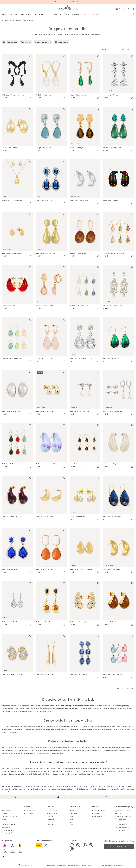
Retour (4, 819)
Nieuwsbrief (6, 827)
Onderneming (97, 816)
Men (67, 14)
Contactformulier (30, 811)
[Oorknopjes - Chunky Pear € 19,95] (119, 552)
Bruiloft (58, 14)
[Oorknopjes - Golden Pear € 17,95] (51, 394)
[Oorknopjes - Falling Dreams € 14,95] (17, 604)
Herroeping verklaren (122, 827)
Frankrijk (73, 816)
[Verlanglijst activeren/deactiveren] (30, 56)
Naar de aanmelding (119, 847)
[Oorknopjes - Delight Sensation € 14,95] (17, 235)
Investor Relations (98, 811)
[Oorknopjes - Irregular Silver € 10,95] (17, 394)
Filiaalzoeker (29, 813)
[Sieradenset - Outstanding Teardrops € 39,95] (17, 183)
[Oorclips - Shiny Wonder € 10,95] (17, 130)
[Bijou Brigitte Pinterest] (91, 845)
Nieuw (4, 14)
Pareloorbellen (52, 811)
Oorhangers (51, 822)
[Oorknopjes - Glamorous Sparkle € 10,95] (85, 341)
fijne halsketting (59, 768)
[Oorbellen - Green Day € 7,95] (119, 341)
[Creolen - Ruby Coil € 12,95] (17, 288)
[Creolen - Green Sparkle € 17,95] (85, 77)
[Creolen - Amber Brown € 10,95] (119, 604)
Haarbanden (51, 819)
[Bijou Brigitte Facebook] (85, 845)
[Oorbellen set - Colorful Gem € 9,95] (17, 341)
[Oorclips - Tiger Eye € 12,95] (85, 130)
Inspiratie (76, 14)
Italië (71, 819)
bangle (38, 774)
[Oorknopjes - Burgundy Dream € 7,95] (17, 499)
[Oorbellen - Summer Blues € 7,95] (119, 499)
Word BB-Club (7, 811)
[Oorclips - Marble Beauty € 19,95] (85, 235)
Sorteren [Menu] (125, 50)
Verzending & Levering (9, 816)
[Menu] (102, 50)
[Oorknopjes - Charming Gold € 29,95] (51, 235)
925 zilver (39, 14)
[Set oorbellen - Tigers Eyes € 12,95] (85, 446)
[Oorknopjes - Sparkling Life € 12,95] (85, 604)
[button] (124, 9)
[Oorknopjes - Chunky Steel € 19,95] (85, 183)
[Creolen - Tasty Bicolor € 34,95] (85, 499)
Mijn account (6, 822)
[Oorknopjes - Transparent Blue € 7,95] (51, 446)
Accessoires (26, 14)
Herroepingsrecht (121, 824)
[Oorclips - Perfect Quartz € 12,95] (51, 288)
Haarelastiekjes (52, 813)
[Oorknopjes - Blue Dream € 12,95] (85, 657)
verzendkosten (74, 865)
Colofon (118, 822)
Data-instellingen (121, 830)
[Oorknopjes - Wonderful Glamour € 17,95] (17, 657)
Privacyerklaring (120, 819)
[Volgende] (132, 689)
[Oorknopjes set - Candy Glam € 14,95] (119, 657)
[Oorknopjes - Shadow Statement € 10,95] (17, 77)
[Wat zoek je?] (113, 14)
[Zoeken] (134, 14)
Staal (49, 14)
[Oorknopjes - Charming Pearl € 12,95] (85, 394)
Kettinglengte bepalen (9, 833)
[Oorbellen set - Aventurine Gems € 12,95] (17, 446)
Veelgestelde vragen (8, 824)
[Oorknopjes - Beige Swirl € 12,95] (119, 446)
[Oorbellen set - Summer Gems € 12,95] (119, 235)
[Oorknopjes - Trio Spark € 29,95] (119, 77)
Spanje (72, 822)
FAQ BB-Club (6, 813)
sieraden (47, 768)
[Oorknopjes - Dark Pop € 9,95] (119, 183)
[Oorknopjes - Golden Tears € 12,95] (51, 499)
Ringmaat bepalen (8, 830)
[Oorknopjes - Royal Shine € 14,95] (17, 552)
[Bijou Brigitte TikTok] (72, 845)
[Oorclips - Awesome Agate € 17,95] (119, 130)
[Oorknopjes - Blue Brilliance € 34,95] (51, 183)
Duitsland (73, 811)
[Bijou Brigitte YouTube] (72, 849)
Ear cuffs (50, 816)
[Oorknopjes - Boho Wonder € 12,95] (51, 604)
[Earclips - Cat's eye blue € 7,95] (51, 130)
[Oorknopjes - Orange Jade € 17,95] (51, 552)
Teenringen (51, 824)
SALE (86, 14)
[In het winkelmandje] (30, 98)
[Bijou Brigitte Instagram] (78, 845)
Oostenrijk (73, 813)
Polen (71, 824)
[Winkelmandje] (134, 9)
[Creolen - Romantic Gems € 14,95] (51, 341)
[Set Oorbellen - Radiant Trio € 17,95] (119, 394)
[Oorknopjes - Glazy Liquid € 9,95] (51, 657)
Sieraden (14, 14)
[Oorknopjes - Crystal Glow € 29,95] (119, 288)
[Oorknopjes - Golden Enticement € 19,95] (85, 552)
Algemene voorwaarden (123, 811)
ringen (23, 771)
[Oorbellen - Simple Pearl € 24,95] (51, 77)
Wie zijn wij (96, 813)
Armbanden (15, 771)
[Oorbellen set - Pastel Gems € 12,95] (85, 288)
